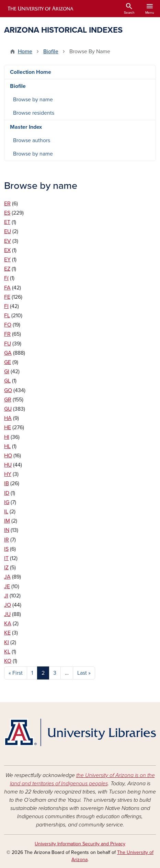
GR (8, 400)
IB (7, 483)
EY (7, 260)
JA (7, 577)
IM (7, 521)
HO (8, 456)
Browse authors (32, 140)
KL (7, 652)
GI (7, 372)
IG (7, 502)
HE (8, 427)
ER (7, 204)
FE (7, 297)
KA (8, 624)
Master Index (26, 127)
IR (7, 540)
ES (7, 213)
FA (7, 288)
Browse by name (33, 100)
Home (25, 52)
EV (8, 241)
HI (7, 437)
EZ (7, 269)
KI (7, 642)
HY (8, 474)
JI (6, 596)
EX (7, 250)
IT (6, 558)
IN (7, 530)
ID (7, 493)
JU (7, 614)
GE (8, 362)
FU (8, 344)
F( (6, 278)
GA (8, 353)
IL (6, 512)
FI (6, 306)
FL (7, 316)
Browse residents (34, 113)
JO (8, 605)
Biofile (51, 52)
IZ (6, 568)
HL (7, 446)
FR (7, 334)
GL (7, 381)
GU (8, 409)
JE (7, 586)
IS (6, 549)
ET (7, 222)
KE (7, 633)
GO (8, 390)
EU (8, 231)
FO (8, 325)
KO (8, 661)
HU (8, 465)
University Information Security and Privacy (80, 844)
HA (8, 418)
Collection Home (31, 72)
